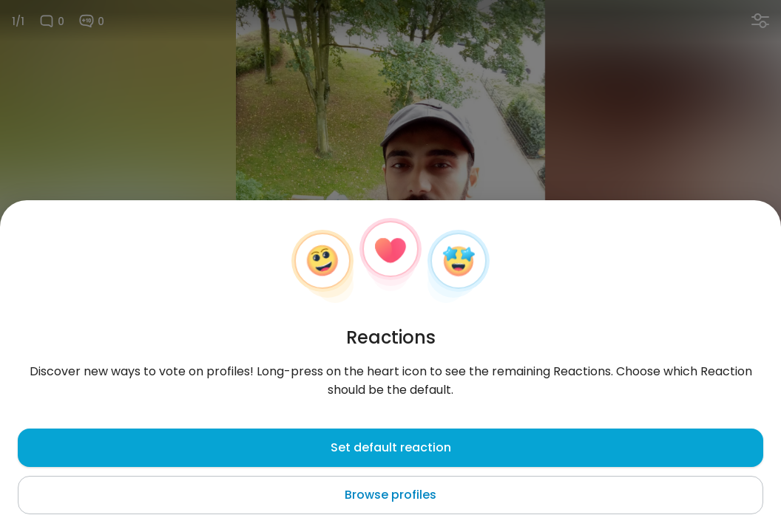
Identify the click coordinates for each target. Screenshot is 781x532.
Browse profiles (390, 495)
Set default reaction (391, 447)
